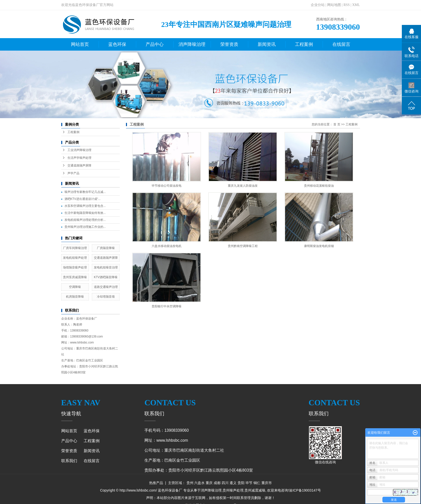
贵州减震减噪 (255, 490)
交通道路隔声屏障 (79, 166)
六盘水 (199, 483)
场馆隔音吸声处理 (75, 267)
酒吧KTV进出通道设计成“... (83, 199)
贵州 (190, 483)
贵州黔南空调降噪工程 (243, 246)
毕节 (249, 483)
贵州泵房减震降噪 (75, 277)
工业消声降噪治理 (79, 150)
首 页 (337, 124)
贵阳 (241, 483)
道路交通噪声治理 (106, 287)
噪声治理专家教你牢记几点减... (85, 192)
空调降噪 (75, 287)
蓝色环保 (117, 44)
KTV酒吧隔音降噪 (106, 277)
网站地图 (334, 5)
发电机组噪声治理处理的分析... (85, 220)
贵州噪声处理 (233, 490)
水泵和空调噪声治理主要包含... (85, 206)
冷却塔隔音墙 (106, 297)
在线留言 (341, 44)
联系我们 (69, 461)
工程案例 (304, 44)
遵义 (233, 483)
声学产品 (73, 173)
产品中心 (155, 44)
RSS (347, 5)
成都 (217, 483)
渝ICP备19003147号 (305, 490)
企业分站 (318, 5)
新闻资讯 (267, 44)
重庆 (209, 483)
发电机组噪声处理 (75, 258)
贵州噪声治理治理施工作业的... (85, 227)
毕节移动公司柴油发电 (167, 186)
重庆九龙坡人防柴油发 (243, 186)
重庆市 (267, 483)
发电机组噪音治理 (106, 267)
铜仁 (257, 483)
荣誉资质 (229, 44)
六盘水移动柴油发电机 (167, 246)
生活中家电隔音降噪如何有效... (85, 213)
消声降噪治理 (192, 44)
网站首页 (80, 44)
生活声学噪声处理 (79, 158)
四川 (225, 483)
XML (356, 5)
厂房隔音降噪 (106, 248)
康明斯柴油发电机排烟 (319, 246)
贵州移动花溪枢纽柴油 (319, 186)
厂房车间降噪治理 (75, 248)
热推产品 (156, 483)
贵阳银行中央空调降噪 (167, 306)
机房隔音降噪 (75, 297)
